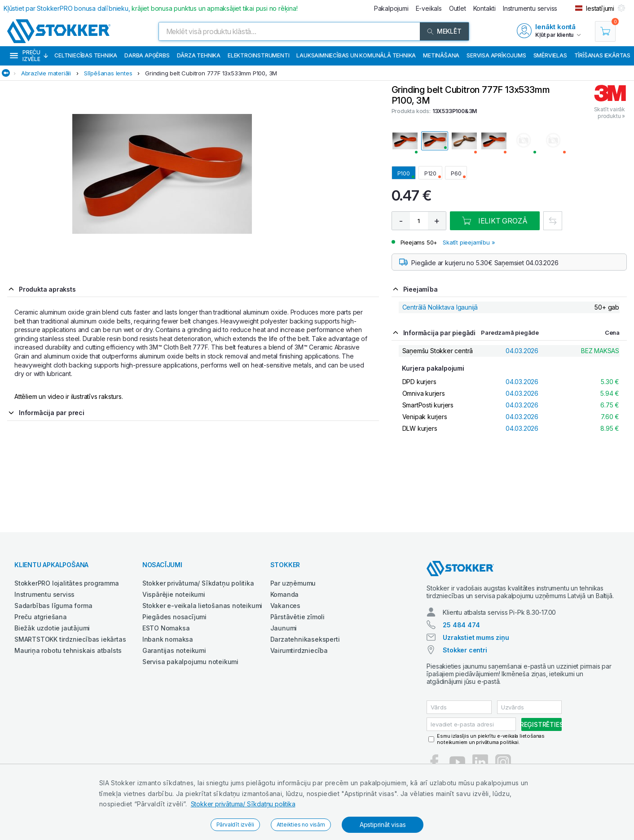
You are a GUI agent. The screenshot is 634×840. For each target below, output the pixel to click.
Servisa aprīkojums (496, 55)
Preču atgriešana (41, 617)
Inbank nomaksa (168, 639)
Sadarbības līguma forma (53, 606)
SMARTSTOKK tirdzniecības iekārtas (70, 639)
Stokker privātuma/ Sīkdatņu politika (243, 804)
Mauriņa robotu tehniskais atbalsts (68, 650)
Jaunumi (284, 628)
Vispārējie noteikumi (174, 594)
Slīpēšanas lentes (108, 73)
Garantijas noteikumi (174, 650)
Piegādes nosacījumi (174, 617)
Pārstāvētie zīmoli (297, 617)
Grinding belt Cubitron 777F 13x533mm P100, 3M (211, 73)
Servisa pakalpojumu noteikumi (190, 662)
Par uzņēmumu (293, 583)
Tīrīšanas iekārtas (602, 55)
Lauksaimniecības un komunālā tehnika (356, 55)
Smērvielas (550, 55)
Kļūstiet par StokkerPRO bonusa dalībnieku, (151, 8)
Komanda (285, 594)
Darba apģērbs (147, 55)
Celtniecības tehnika (86, 55)
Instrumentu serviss (44, 594)
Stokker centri (465, 650)
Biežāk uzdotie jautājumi (52, 628)
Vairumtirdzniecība (299, 650)
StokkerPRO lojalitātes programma (67, 583)
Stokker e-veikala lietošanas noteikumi (202, 606)
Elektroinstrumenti (258, 55)
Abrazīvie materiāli (46, 73)
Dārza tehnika (199, 55)
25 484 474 (461, 625)
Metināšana (441, 55)
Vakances (285, 606)
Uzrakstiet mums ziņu (476, 637)
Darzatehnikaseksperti (305, 639)
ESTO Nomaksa (166, 628)
